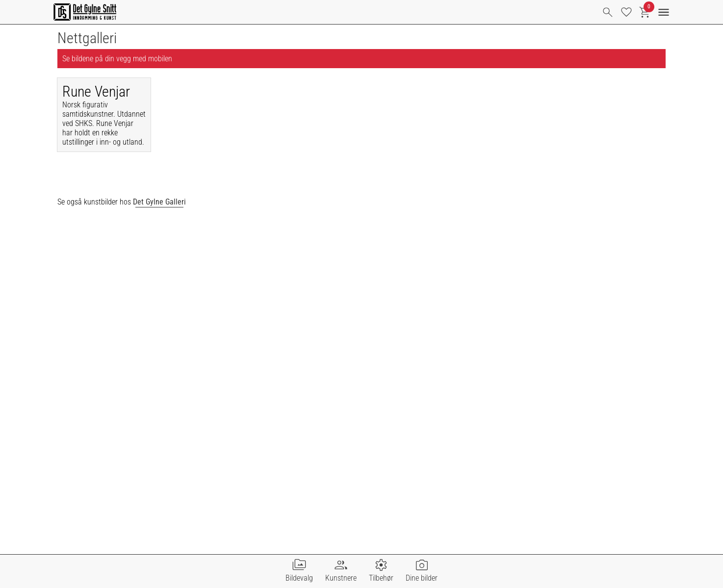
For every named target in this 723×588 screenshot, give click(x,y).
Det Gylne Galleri (159, 202)
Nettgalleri (87, 38)
